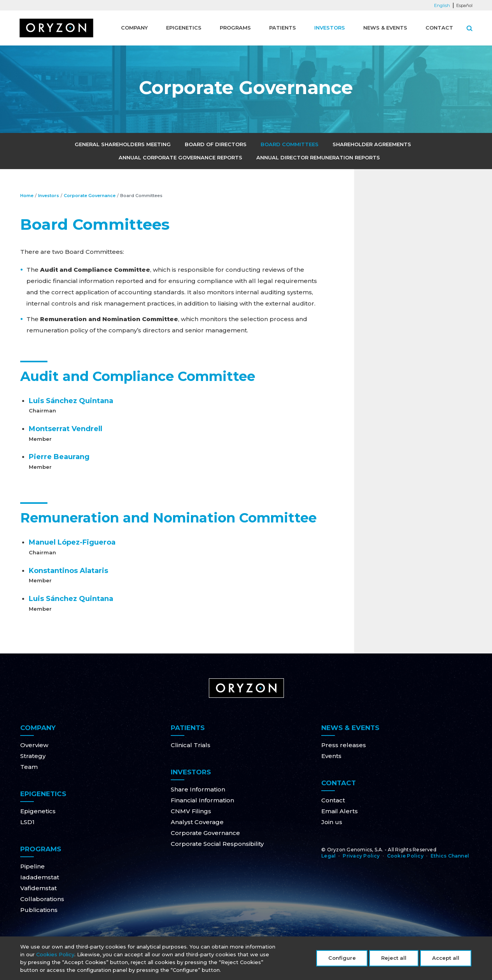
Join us (332, 822)
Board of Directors (216, 144)
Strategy (33, 756)
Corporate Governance (90, 196)
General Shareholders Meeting (123, 144)
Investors (330, 28)
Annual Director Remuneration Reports (318, 157)
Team (29, 767)
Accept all (446, 959)
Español (464, 5)
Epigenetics (184, 28)
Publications (39, 910)
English (442, 5)
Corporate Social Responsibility (217, 844)
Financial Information (202, 800)
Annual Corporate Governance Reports (180, 157)
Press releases (344, 745)
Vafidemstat (39, 888)
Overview (34, 745)
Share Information (198, 789)
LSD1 (27, 822)
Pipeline (32, 866)
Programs (235, 28)
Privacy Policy (361, 856)
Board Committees (290, 144)
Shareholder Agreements (372, 144)
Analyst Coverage (197, 822)
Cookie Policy (405, 856)
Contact (439, 28)
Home (27, 196)
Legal (328, 856)
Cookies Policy (55, 956)
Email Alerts (340, 811)
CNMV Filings (191, 811)
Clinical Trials (191, 745)
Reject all (394, 959)
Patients (283, 28)
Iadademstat (40, 877)
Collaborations (42, 899)
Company (134, 28)
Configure (342, 959)
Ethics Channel (450, 856)
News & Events (385, 28)
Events (331, 756)
